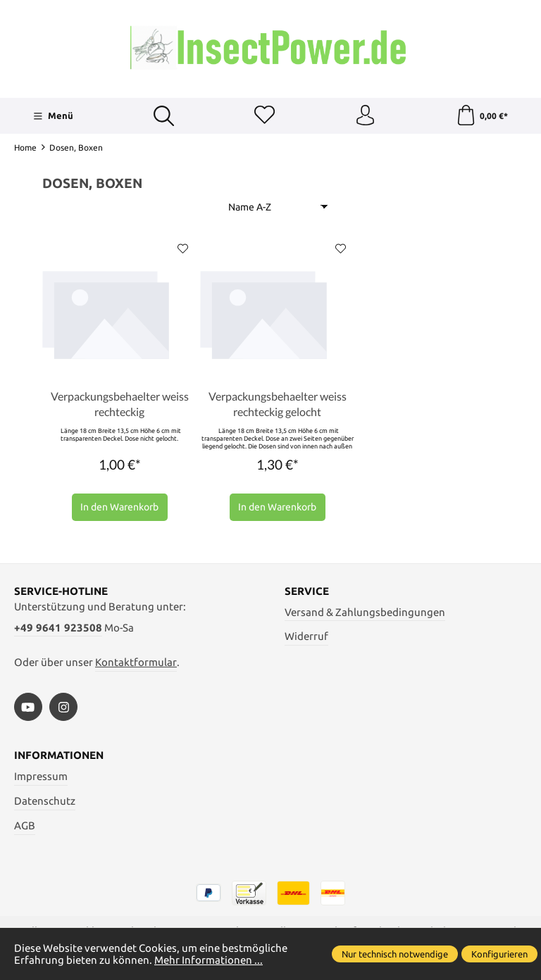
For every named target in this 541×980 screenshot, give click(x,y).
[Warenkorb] (481, 116)
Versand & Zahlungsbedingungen (365, 614)
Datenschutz (45, 802)
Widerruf (306, 637)
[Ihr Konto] (365, 116)
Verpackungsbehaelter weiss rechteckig (120, 405)
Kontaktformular (136, 664)
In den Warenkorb (119, 508)
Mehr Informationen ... (209, 960)
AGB (25, 827)
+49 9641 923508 (58, 629)
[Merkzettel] (264, 116)
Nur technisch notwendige (395, 954)
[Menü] (53, 116)
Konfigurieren (499, 954)
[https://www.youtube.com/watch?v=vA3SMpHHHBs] (28, 708)
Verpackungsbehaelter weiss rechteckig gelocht (278, 405)
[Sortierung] (278, 208)
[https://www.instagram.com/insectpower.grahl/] (63, 708)
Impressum (41, 778)
